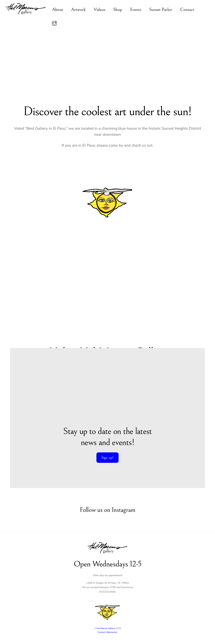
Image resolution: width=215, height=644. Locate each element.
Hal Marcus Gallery (106, 628)
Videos (100, 10)
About (58, 10)
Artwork (78, 10)
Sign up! (107, 458)
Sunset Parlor (161, 10)
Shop (118, 10)
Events (136, 10)
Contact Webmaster (107, 632)
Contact (187, 10)
